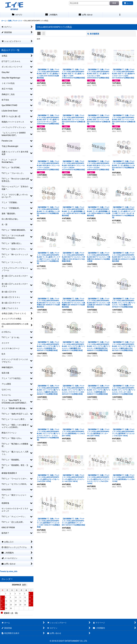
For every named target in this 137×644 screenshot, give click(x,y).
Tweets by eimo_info (9, 571)
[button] (120, 15)
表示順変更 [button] (93, 34)
